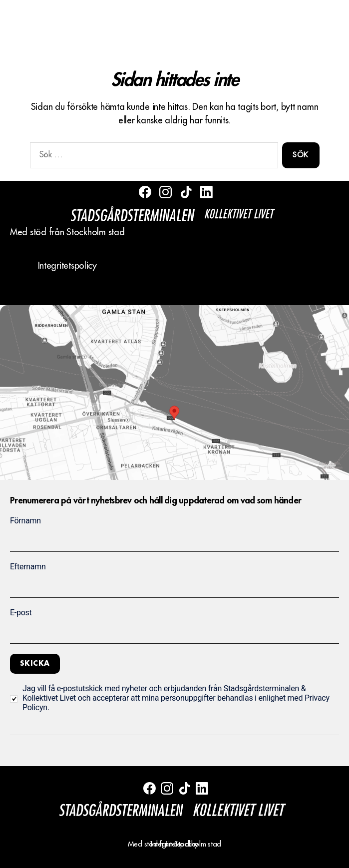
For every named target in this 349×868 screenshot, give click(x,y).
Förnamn (25, 521)
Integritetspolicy (67, 266)
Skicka (35, 663)
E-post (21, 613)
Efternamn (28, 567)
